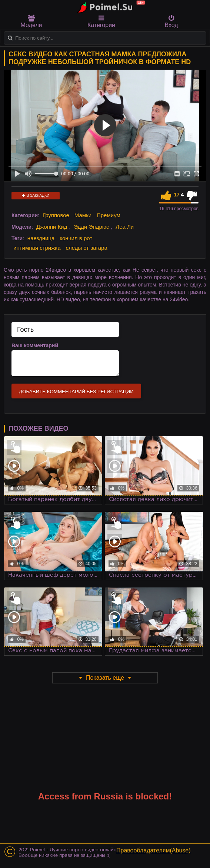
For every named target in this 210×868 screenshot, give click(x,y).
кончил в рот (76, 238)
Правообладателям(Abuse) (154, 850)
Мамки (83, 215)
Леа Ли (125, 227)
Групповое (56, 215)
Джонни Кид (52, 227)
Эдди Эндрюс (91, 227)
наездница (41, 238)
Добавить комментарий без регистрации (76, 392)
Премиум (109, 215)
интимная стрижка (37, 248)
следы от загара (86, 248)
